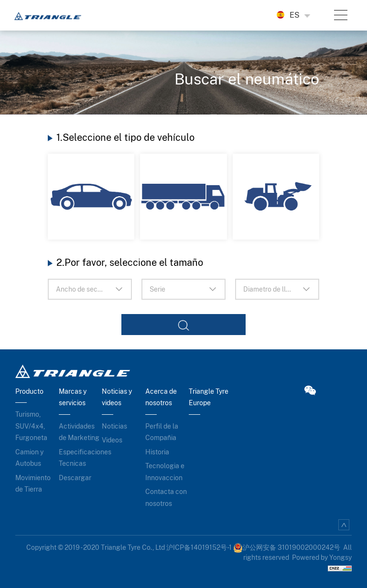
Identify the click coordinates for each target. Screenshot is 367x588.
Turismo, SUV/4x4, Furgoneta (31, 426)
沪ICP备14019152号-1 (199, 547)
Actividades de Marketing (79, 432)
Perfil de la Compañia (162, 432)
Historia (157, 452)
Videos (112, 440)
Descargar (75, 478)
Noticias (114, 426)
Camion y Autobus (29, 458)
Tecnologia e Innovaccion (165, 472)
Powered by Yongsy (322, 557)
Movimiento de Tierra (33, 484)
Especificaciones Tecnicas (81, 458)
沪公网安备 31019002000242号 (287, 547)
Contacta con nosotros (166, 498)
